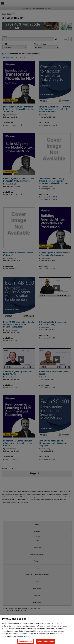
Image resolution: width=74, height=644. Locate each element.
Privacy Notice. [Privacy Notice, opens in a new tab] (23, 638)
